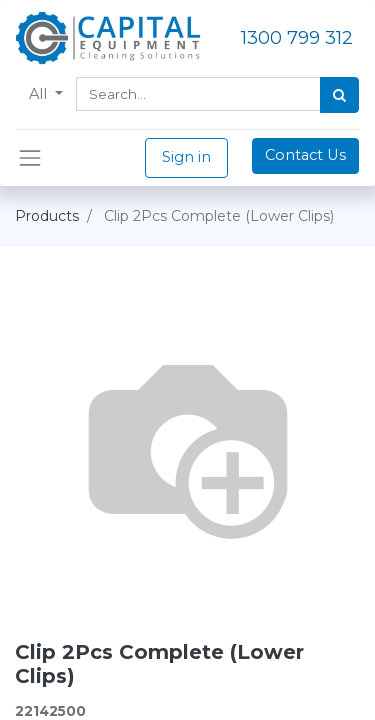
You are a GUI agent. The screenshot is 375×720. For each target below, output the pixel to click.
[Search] (339, 95)
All (40, 94)
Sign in (186, 157)
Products (47, 216)
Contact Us (305, 155)
